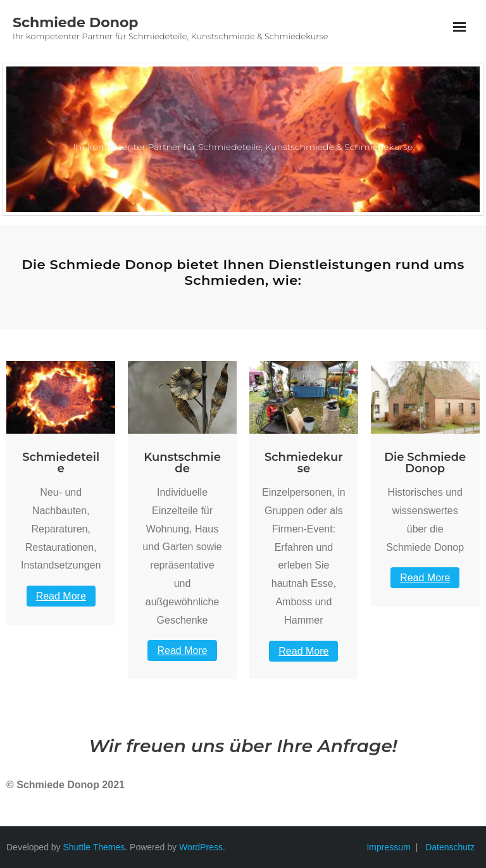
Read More (61, 596)
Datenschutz (450, 847)
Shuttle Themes (94, 847)
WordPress (201, 847)
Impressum (388, 847)
